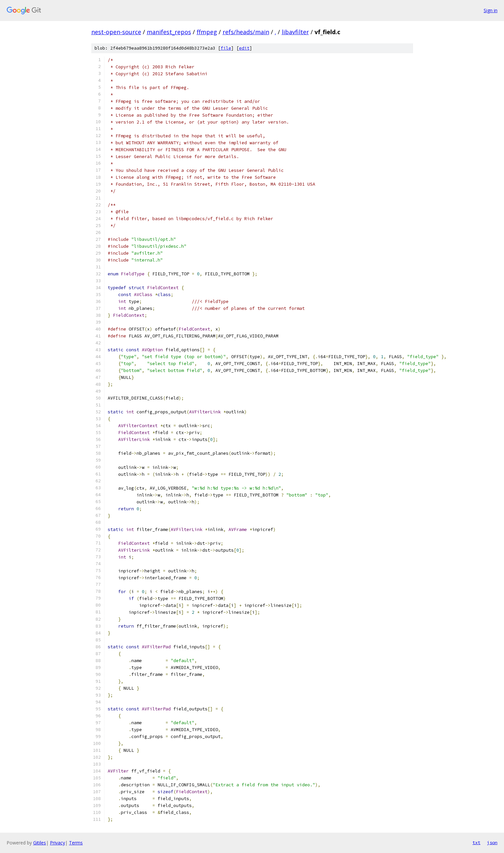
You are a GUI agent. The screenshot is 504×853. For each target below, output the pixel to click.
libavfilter (295, 32)
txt (476, 842)
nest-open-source (116, 32)
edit (244, 48)
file (226, 48)
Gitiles (40, 843)
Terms (76, 843)
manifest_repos (169, 32)
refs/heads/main (246, 32)
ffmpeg (207, 32)
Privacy (57, 843)
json (492, 842)
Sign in (491, 10)
